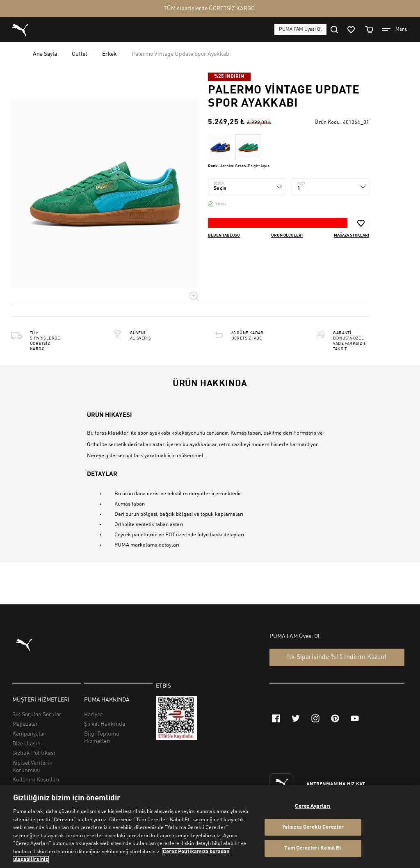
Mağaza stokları (352, 235)
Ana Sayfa (45, 54)
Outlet (80, 54)
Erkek (110, 54)
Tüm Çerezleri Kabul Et (313, 849)
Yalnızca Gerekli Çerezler (313, 827)
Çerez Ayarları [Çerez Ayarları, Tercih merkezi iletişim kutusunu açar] (313, 806)
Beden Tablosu (224, 235)
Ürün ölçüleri (287, 235)
